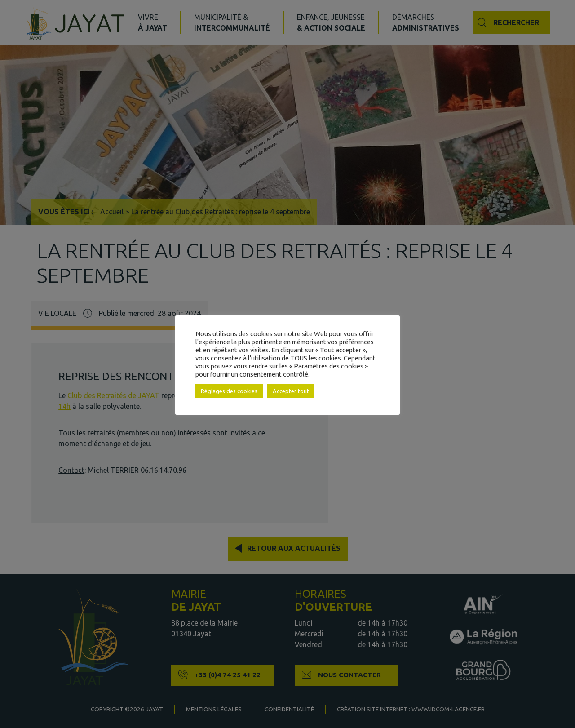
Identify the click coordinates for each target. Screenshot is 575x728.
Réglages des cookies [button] (229, 391)
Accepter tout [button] (291, 391)
